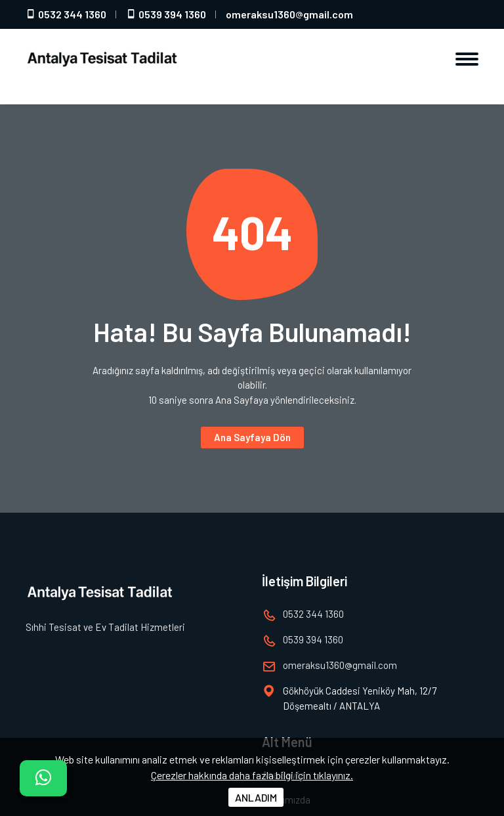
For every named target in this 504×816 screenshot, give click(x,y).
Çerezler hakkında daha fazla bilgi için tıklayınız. (252, 775)
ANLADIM (256, 797)
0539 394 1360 (166, 14)
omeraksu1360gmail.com (289, 14)
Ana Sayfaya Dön (252, 437)
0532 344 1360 (66, 14)
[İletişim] (43, 778)
